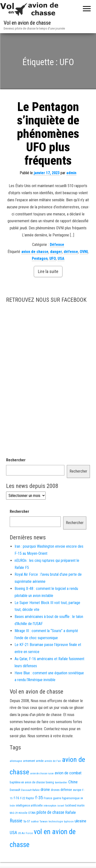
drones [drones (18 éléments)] (55, 790)
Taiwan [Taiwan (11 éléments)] (44, 822)
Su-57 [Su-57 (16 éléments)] (27, 821)
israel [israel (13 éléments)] (61, 806)
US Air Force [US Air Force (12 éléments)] (25, 833)
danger (56, 252)
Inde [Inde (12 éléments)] (12, 806)
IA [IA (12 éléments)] (82, 798)
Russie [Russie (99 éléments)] (16, 821)
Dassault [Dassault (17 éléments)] (15, 790)
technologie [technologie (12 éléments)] (56, 821)
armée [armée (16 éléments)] (40, 761)
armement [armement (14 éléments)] (29, 761)
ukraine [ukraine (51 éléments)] (80, 821)
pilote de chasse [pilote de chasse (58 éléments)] (50, 812)
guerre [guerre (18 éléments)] (57, 798)
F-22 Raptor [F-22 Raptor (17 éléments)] (27, 798)
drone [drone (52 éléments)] (45, 789)
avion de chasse (35, 252)
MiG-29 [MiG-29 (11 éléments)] (14, 813)
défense (71, 252)
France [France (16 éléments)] (48, 798)
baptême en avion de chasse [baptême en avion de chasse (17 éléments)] (27, 782)
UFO (53, 258)
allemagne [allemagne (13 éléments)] (16, 761)
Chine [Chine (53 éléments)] (73, 782)
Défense (57, 245)
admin (71, 173)
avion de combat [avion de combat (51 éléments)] (68, 773)
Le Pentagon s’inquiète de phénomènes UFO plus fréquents (48, 134)
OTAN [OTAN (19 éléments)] (32, 813)
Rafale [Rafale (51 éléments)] (70, 812)
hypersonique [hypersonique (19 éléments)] (71, 798)
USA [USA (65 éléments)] (13, 833)
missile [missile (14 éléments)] (23, 813)
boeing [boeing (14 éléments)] (50, 782)
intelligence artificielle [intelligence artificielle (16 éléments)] (29, 805)
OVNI (84, 252)
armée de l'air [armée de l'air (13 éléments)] (53, 761)
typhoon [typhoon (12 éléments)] (69, 821)
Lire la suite (48, 271)
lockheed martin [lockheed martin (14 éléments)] (75, 806)
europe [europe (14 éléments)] (77, 790)
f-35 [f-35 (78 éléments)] (39, 798)
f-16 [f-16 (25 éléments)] (16, 798)
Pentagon (40, 258)
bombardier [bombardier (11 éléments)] (61, 782)
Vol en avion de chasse (27, 23)
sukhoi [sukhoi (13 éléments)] (35, 821)
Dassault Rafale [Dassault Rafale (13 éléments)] (30, 790)
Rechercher (16, 460)
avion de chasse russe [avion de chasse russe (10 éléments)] (42, 773)
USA (61, 258)
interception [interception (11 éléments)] (50, 806)
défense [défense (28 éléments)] (66, 790)
